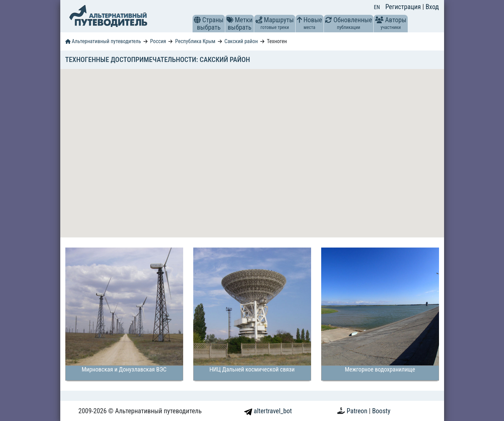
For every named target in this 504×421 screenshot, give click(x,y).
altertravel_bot (268, 411)
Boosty (381, 411)
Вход (432, 7)
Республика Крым (195, 41)
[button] (197, 20)
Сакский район (241, 41)
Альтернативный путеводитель (103, 41)
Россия (158, 41)
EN (377, 7)
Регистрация (404, 7)
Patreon (358, 411)
